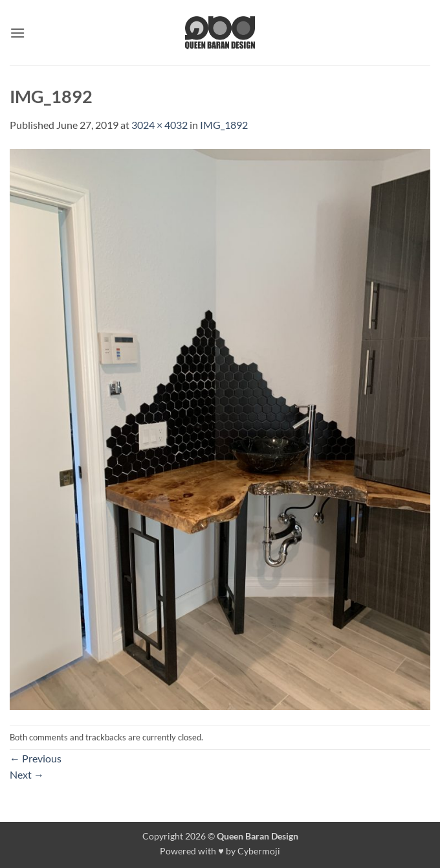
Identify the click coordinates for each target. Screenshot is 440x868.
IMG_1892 (224, 125)
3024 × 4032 (159, 125)
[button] (17, 33)
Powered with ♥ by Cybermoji (220, 851)
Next (27, 774)
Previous (36, 758)
